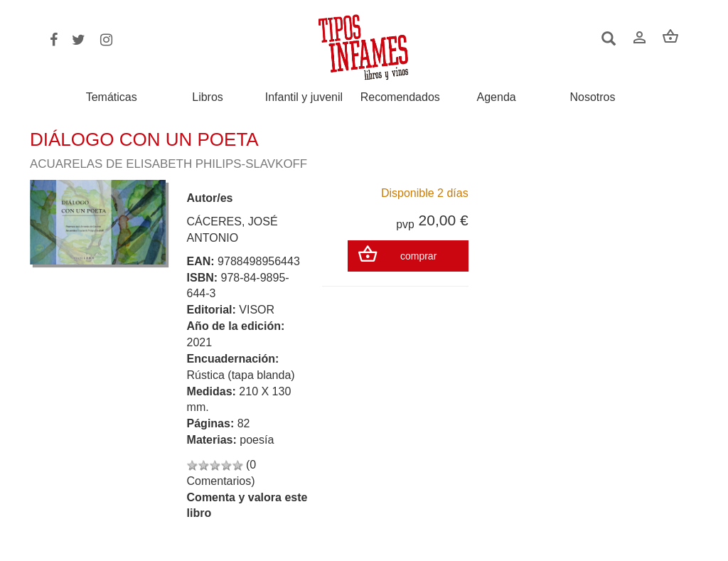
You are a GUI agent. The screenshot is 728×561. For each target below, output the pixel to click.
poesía (257, 440)
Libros (208, 97)
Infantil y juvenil (304, 97)
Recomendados (400, 97)
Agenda (497, 97)
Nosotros (592, 97)
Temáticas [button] (112, 97)
